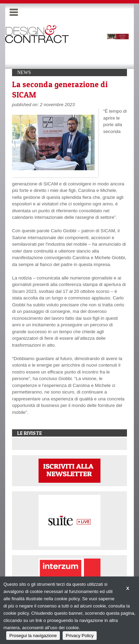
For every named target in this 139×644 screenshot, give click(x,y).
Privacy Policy (80, 636)
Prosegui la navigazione (33, 636)
